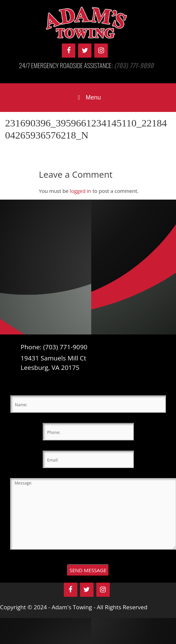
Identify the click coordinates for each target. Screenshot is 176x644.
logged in (80, 191)
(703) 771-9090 (134, 65)
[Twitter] (85, 51)
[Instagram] (101, 51)
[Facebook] (69, 51)
